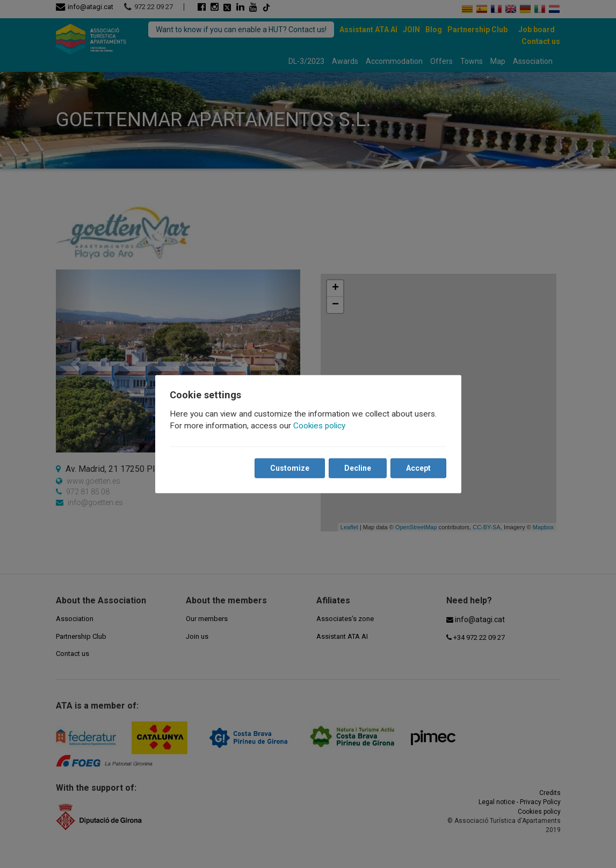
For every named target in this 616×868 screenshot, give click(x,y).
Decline (358, 468)
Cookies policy (320, 426)
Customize (290, 468)
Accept (418, 468)
